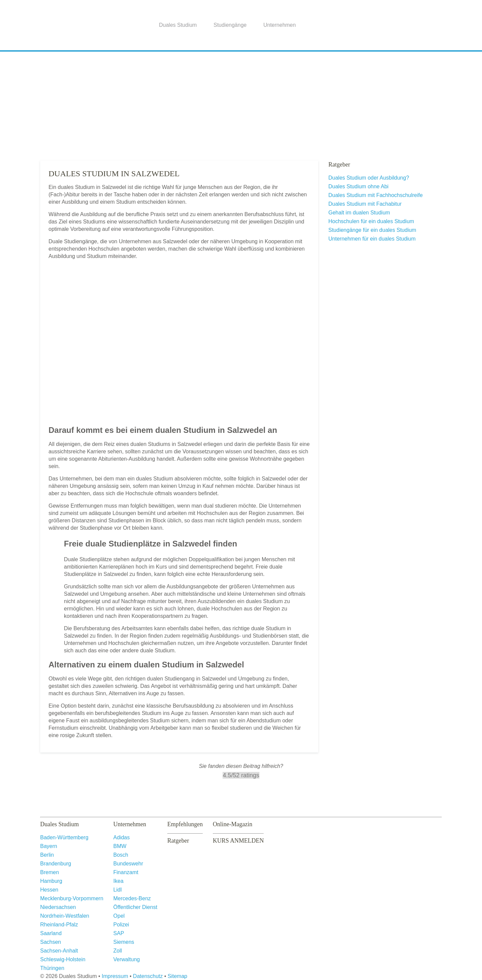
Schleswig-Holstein (63, 959)
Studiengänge (230, 25)
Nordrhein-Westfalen (65, 916)
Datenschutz (148, 976)
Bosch (121, 855)
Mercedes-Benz (132, 898)
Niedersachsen (58, 907)
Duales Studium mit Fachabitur (365, 204)
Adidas (122, 837)
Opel (119, 916)
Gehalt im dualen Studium (359, 213)
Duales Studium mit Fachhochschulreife (376, 195)
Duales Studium (178, 25)
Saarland (51, 933)
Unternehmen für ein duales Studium (372, 239)
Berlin (47, 855)
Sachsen (51, 942)
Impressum (115, 976)
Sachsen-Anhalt (59, 951)
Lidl (118, 890)
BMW (120, 846)
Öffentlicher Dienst (135, 907)
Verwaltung (127, 959)
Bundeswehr (128, 864)
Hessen (49, 890)
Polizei (121, 925)
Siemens (124, 942)
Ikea (118, 881)
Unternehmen (280, 25)
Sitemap (178, 976)
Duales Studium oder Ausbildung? (369, 178)
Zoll (118, 951)
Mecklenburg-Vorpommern (72, 898)
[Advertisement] (241, 104)
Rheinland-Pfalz (59, 925)
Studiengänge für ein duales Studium (372, 230)
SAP (119, 933)
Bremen (50, 872)
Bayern (49, 846)
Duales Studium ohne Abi (358, 186)
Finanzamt (126, 872)
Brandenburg (56, 864)
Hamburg (51, 881)
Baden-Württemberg (64, 837)
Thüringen (52, 968)
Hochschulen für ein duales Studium (371, 221)
